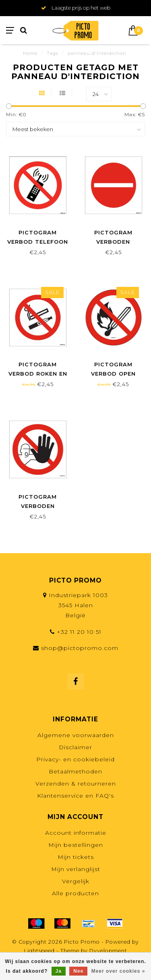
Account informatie (76, 833)
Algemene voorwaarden (76, 735)
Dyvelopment (108, 951)
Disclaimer (75, 747)
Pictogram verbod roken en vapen (38, 374)
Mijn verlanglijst (76, 869)
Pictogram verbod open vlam (113, 374)
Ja (59, 971)
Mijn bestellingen (76, 845)
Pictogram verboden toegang (113, 242)
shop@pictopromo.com (80, 648)
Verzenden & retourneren (76, 784)
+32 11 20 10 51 (79, 632)
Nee (78, 971)
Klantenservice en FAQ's (75, 796)
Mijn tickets (76, 857)
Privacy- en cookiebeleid (75, 759)
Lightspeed (39, 951)
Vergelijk (76, 881)
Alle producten (75, 893)
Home (30, 53)
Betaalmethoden (75, 771)
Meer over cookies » (118, 971)
